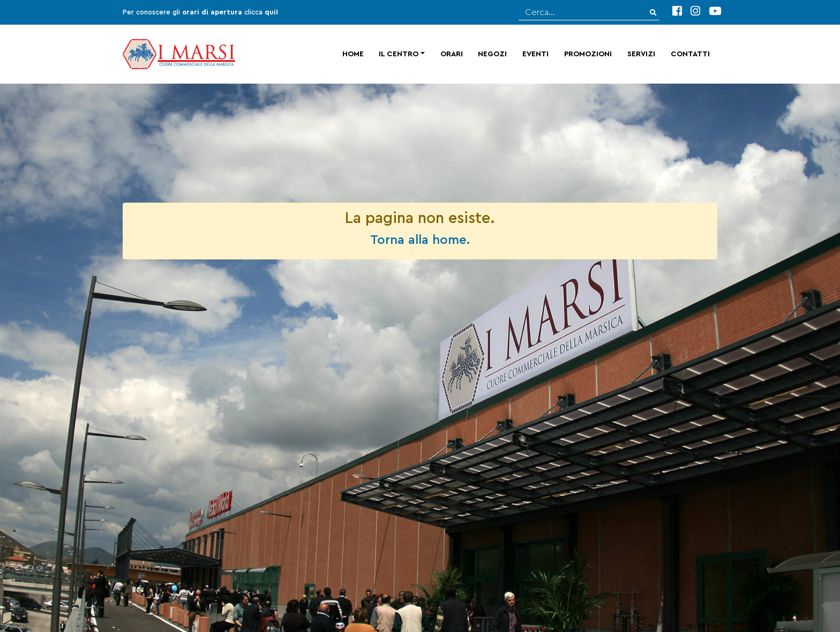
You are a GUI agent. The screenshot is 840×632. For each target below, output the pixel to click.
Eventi (535, 54)
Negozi (492, 54)
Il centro (399, 54)
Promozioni (588, 54)
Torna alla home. (420, 240)
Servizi (641, 54)
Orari (452, 54)
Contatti (690, 54)
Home (353, 54)
